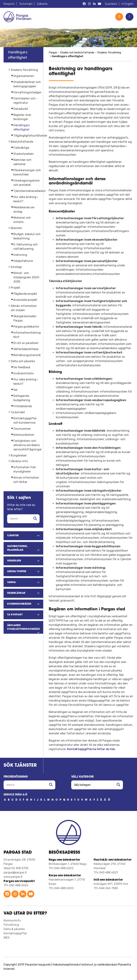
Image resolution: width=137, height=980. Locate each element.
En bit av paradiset (26, 343)
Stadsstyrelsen (24, 154)
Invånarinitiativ (24, 373)
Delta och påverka (23, 361)
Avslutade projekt (25, 300)
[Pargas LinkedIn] (94, 4)
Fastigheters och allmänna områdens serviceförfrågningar (28, 445)
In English (128, 4)
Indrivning (20, 255)
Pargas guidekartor (26, 327)
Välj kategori (82, 777)
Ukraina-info (19, 461)
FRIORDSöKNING (16, 777)
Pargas (53, 53)
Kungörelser (19, 455)
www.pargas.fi (13, 877)
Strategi (16, 267)
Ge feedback (22, 367)
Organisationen (24, 76)
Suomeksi (111, 4)
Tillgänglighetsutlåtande (30, 136)
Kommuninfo (12, 920)
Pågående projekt (25, 294)
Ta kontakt (26, 4)
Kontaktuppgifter (15, 933)
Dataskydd (21, 109)
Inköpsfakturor (23, 261)
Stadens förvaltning (24, 70)
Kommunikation (24, 435)
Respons (9, 4)
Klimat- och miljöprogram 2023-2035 (27, 277)
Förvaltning (11, 925)
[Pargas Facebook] (84, 4)
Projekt (16, 288)
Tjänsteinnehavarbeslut (30, 191)
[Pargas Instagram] (89, 4)
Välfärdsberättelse (26, 349)
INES (7, 938)
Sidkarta (42, 4)
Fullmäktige (21, 148)
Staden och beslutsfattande (77, 53)
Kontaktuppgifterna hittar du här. (91, 749)
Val (15, 390)
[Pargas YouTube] (100, 4)
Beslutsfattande (22, 142)
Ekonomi (16, 228)
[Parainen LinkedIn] (23, 894)
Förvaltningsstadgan (27, 92)
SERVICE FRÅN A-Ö (15, 795)
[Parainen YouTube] (31, 894)
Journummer (22, 429)
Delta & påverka (14, 929)
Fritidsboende (23, 406)
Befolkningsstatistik (27, 355)
